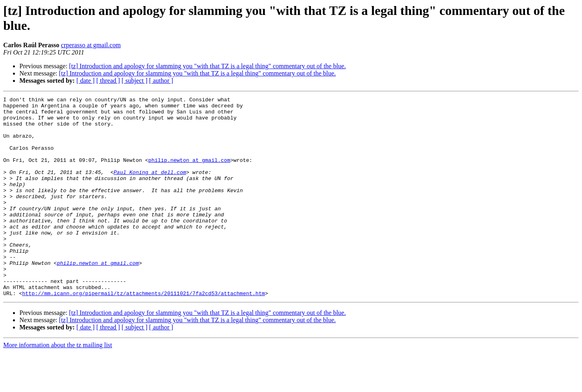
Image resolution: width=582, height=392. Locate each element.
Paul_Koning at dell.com (150, 188)
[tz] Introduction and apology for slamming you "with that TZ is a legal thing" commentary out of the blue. (208, 66)
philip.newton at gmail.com (189, 173)
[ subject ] (135, 81)
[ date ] (85, 81)
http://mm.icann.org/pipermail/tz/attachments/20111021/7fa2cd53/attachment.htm (144, 333)
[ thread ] (108, 81)
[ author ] (161, 81)
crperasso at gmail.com (91, 45)
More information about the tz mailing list (58, 385)
